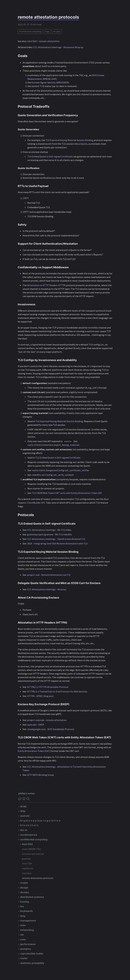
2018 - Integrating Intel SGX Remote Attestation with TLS (57, 543)
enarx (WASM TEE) (31, 849)
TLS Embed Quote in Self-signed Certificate (50, 156)
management (28, 921)
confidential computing (34, 839)
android (25, 816)
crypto (24, 883)
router (24, 958)
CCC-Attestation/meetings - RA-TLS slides (49, 530)
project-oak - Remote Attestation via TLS (49, 575)
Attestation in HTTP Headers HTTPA (46, 285)
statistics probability (32, 963)
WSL (23, 811)
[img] (28, 799)
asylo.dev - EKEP (36, 725)
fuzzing (25, 902)
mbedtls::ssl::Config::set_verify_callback (53, 475)
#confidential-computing (30, 31)
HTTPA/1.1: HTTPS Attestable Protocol (48, 687)
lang (23, 916)
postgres (26, 949)
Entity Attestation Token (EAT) (34, 751)
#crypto (57, 31)
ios (22, 906)
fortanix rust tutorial (33, 854)
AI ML (24, 806)
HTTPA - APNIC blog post (40, 696)
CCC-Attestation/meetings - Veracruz (47, 589)
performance (28, 944)
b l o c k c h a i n (29, 825)
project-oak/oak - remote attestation (47, 720)
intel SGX (27, 844)
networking (27, 930)
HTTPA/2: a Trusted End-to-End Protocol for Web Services (57, 691)
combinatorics (29, 835)
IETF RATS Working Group (41, 775)
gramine (26, 859)
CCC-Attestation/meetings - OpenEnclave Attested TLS (56, 539)
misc (23, 925)
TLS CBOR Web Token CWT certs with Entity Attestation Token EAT (67, 493)
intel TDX (27, 863)
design (24, 888)
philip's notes (27, 793)
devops (25, 892)
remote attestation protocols (38, 878)
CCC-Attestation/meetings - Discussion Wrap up (58, 47)
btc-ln (24, 830)
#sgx (47, 31)
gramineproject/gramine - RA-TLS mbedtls (50, 534)
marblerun (28, 868)
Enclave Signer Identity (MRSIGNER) (50, 82)
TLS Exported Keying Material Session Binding (69, 140)
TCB (42, 86)
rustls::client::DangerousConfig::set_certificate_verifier (61, 470)
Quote (84, 144)
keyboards (26, 911)
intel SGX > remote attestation (43, 41)
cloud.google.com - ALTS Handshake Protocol (51, 729)
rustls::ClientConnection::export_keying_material (53, 445)
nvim (23, 939)
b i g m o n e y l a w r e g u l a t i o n (40, 821)
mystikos (27, 873)
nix (22, 935)
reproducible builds (32, 954)
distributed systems (32, 897)
